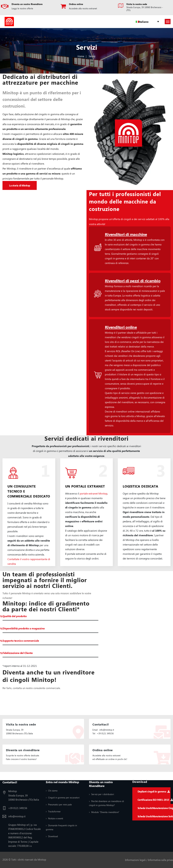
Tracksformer (54, 811)
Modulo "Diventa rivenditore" (105, 812)
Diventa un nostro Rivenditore (27, 4)
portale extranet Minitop (94, 493)
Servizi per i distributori (103, 794)
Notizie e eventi (56, 818)
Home (81, 56)
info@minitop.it (17, 816)
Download (53, 836)
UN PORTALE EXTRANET (85, 486)
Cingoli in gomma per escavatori (64, 797)
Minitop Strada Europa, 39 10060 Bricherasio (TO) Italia (24, 795)
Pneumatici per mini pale (60, 804)
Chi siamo (53, 791)
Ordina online (76, 4)
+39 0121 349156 (18, 808)
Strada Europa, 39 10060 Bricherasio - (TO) (145, 9)
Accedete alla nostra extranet (83, 8)
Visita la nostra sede (137, 4)
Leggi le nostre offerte (22, 8)
